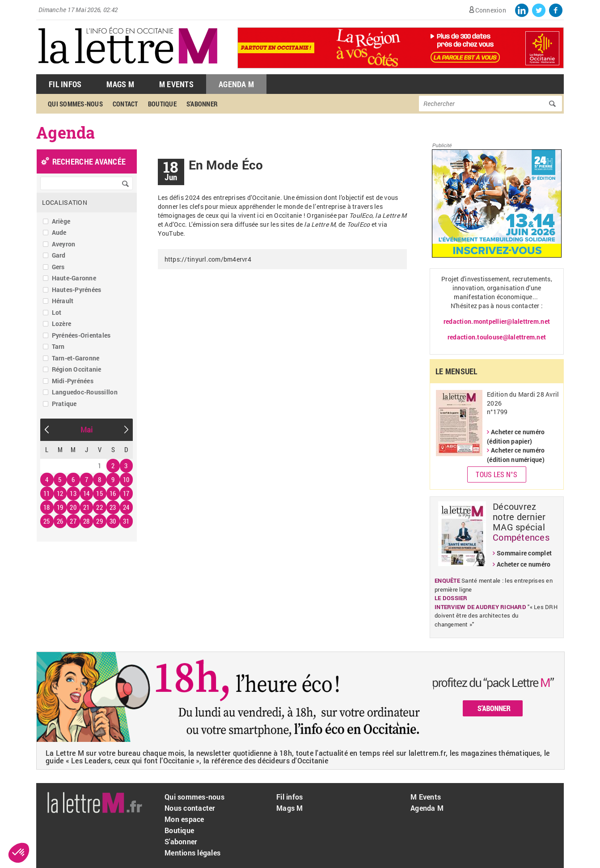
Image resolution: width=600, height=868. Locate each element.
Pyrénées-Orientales (81, 335)
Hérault (63, 301)
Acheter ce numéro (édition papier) (516, 436)
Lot (57, 312)
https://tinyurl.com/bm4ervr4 (208, 259)
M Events (176, 84)
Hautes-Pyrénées (77, 290)
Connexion (491, 10)
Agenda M (236, 84)
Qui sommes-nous (75, 104)
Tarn (58, 346)
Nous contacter (190, 808)
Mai (87, 430)
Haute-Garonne (74, 278)
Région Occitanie (77, 369)
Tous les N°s (496, 474)
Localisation (65, 202)
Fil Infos (65, 84)
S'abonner (202, 104)
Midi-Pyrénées (73, 381)
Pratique (64, 404)
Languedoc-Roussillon (85, 392)
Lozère (62, 324)
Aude (59, 232)
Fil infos (289, 797)
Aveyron (64, 244)
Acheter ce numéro (524, 564)
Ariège (61, 221)
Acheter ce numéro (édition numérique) (516, 455)
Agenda (66, 132)
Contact (125, 104)
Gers (58, 267)
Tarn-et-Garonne (76, 358)
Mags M (120, 84)
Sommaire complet (524, 553)
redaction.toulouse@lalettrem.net (497, 337)
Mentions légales (192, 853)
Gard (59, 255)
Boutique (162, 104)
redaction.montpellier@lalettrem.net (497, 321)
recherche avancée (89, 161)
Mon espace (184, 819)
